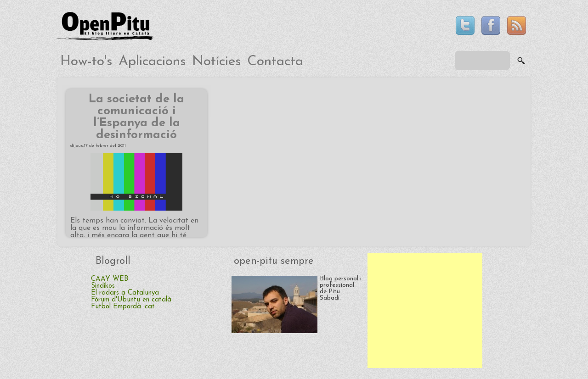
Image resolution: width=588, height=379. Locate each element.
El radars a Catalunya (125, 293)
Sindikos (103, 286)
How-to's (86, 62)
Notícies (216, 62)
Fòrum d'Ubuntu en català (131, 300)
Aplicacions (152, 62)
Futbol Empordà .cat (123, 307)
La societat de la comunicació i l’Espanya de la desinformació (136, 117)
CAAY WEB (110, 279)
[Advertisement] (425, 311)
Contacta (275, 62)
